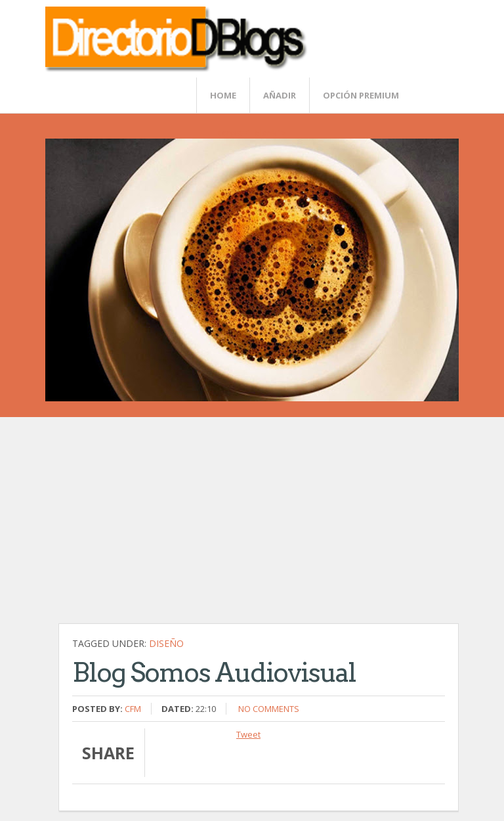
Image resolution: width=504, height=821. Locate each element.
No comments (269, 709)
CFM (133, 709)
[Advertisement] (259, 527)
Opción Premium (361, 95)
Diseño (166, 643)
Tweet (248, 734)
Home (223, 95)
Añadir (280, 95)
